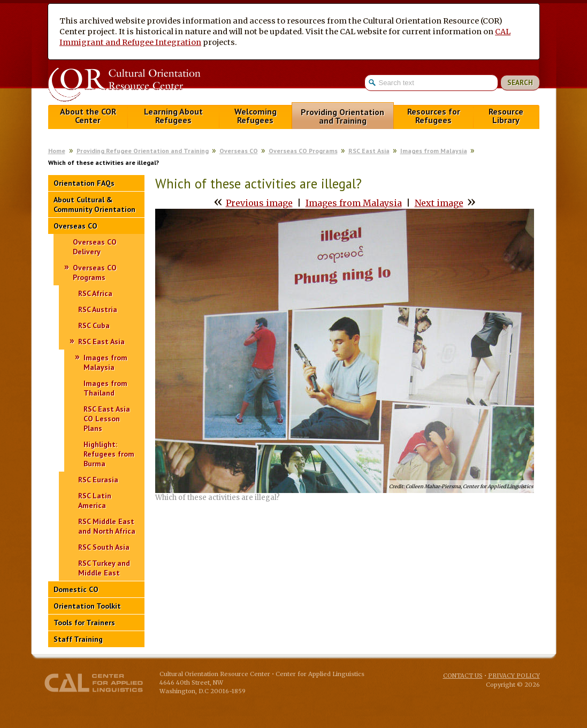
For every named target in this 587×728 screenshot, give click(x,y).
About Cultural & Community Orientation (94, 204)
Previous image (259, 203)
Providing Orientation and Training (342, 116)
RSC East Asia (369, 151)
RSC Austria (98, 309)
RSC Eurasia (98, 480)
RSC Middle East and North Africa (107, 526)
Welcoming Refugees (256, 116)
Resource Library (506, 116)
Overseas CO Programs (303, 151)
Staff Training (78, 639)
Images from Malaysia (434, 151)
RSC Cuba (94, 325)
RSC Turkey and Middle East (104, 568)
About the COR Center (88, 116)
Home (57, 151)
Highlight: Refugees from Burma (109, 454)
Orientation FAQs (84, 183)
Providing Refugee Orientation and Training (143, 151)
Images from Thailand (105, 388)
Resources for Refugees (434, 116)
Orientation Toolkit (87, 606)
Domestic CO (76, 589)
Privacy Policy (514, 676)
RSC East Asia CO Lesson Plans (107, 419)
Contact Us (463, 676)
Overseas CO (239, 151)
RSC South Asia (104, 547)
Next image (439, 203)
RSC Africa (95, 293)
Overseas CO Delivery (95, 247)
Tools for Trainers (84, 623)
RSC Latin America (95, 500)
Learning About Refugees (173, 116)
